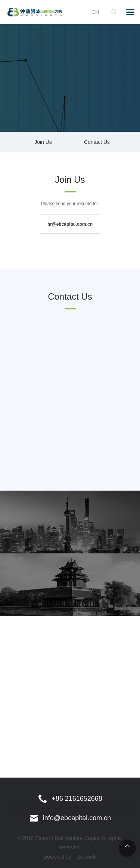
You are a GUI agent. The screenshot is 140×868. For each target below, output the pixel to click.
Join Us (43, 142)
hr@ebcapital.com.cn (70, 224)
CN (95, 12)
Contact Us (97, 142)
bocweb (87, 857)
